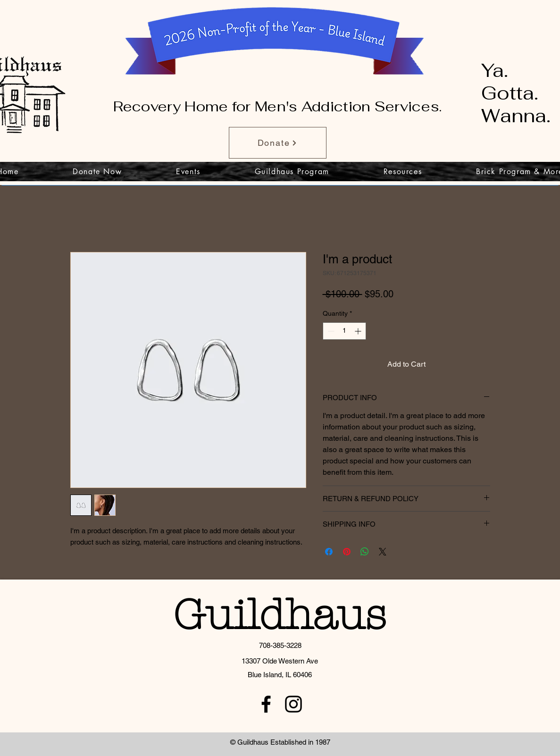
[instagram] (293, 704)
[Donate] (278, 143)
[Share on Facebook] (329, 552)
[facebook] (266, 704)
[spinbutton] (344, 331)
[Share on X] (383, 552)
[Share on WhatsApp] (365, 552)
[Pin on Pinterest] (347, 552)
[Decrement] (330, 331)
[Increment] (359, 331)
